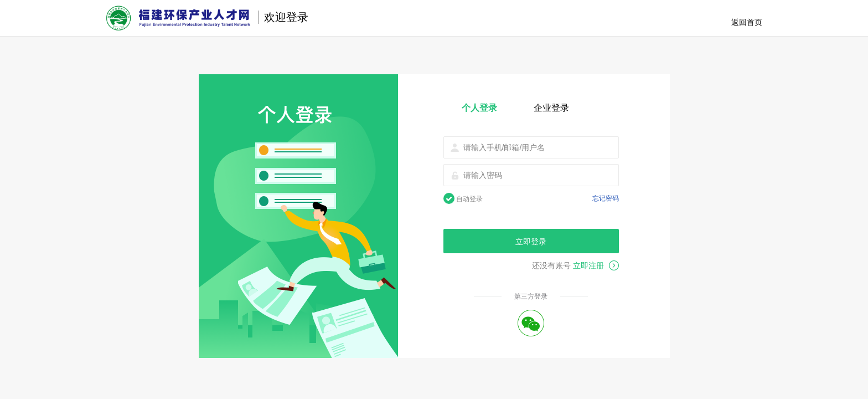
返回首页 (747, 22)
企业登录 (551, 108)
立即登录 (531, 242)
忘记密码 (606, 198)
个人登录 (479, 108)
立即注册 (596, 265)
